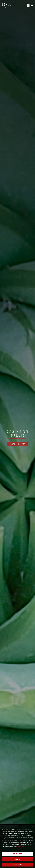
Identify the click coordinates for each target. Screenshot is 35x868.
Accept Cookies (18, 864)
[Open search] (28, 5)
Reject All (17, 859)
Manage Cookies (18, 854)
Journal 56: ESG (18, 444)
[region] (17, 846)
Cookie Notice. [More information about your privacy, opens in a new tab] (22, 846)
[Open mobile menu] (32, 5)
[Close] (33, 827)
